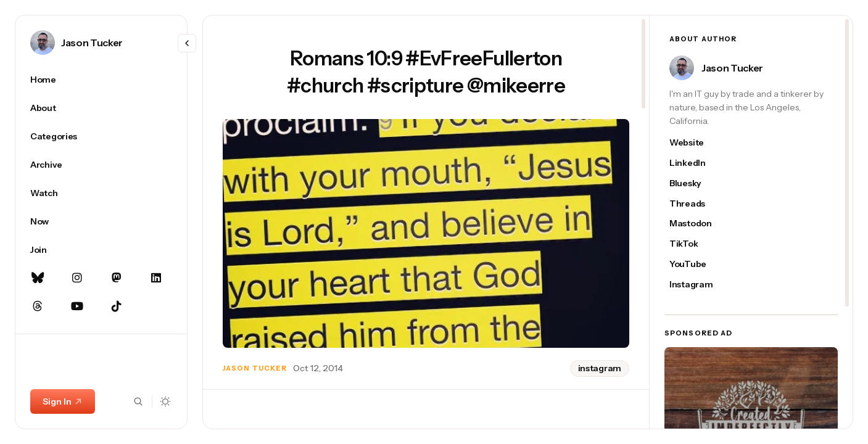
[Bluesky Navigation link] (38, 278)
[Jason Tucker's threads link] (697, 204)
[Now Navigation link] (101, 221)
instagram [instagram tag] (600, 368)
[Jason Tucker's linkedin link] (697, 163)
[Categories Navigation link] (101, 136)
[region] (101, 248)
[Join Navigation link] (101, 250)
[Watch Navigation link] (101, 193)
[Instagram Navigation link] (77, 278)
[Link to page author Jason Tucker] (43, 43)
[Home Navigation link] (101, 80)
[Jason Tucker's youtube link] (697, 264)
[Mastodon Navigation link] (117, 278)
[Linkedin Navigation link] (156, 278)
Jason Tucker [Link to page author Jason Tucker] (92, 43)
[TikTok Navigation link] (117, 306)
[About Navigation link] (101, 108)
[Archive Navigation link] (101, 165)
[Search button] (138, 401)
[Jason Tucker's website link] (697, 143)
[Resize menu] (187, 43)
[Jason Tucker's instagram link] (697, 285)
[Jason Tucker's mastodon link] (697, 224)
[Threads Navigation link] (38, 306)
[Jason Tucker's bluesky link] (697, 183)
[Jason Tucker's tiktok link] (697, 244)
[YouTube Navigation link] (77, 306)
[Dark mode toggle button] (166, 401)
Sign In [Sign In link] (63, 401)
